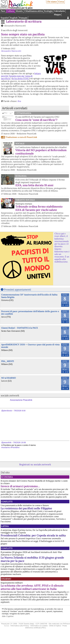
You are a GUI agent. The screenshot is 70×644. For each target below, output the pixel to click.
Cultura (10, 11)
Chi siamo (52, 2)
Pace (3, 11)
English (14, 18)
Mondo (19, 11)
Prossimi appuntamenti (17, 290)
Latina (5, 526)
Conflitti (7, 502)
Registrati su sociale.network (35, 464)
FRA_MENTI (8, 361)
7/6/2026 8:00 (20, 411)
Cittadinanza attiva (33, 11)
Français (23, 18)
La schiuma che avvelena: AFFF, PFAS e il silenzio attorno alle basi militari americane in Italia (32, 587)
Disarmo (6, 579)
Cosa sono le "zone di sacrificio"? (36, 120)
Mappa (57, 14)
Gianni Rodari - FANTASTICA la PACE (20, 328)
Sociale (20, 143)
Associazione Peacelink (21, 400)
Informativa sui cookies (39, 626)
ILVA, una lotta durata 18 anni (34, 185)
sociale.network (10, 395)
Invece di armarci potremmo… (20, 486)
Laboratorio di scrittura (24, 21)
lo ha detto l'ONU (21, 78)
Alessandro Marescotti (15, 26)
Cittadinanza (23, 113)
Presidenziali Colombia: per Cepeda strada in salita (33, 535)
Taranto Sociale (25, 200)
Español (5, 18)
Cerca (61, 2)
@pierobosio (7, 411)
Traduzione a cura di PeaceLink (21, 137)
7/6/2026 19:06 (19, 442)
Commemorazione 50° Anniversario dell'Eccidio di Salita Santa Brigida (29, 296)
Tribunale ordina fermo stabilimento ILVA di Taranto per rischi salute (39, 208)
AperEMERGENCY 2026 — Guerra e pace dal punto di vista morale (30, 346)
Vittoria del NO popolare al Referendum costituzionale (41, 152)
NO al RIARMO (9, 378)
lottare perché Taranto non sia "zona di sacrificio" (21, 76)
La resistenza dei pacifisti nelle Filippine (26, 508)
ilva (19, 101)
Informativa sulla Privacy (20, 626)
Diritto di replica (55, 626)
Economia (7, 477)
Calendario (59, 11)
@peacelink (6, 442)
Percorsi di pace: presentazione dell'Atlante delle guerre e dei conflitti (30, 313)
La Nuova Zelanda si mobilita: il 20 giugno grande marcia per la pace (32, 559)
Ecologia (48, 11)
